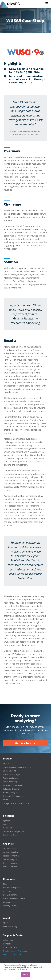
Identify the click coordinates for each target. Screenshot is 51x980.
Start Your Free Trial (26, 743)
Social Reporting (10, 782)
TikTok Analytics (10, 849)
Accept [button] (25, 975)
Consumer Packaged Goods (15, 831)
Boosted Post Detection (13, 785)
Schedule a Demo (11, 947)
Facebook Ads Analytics (13, 796)
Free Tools (8, 891)
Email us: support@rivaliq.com (16, 951)
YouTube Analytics (11, 867)
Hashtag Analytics (11, 792)
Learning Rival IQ (10, 906)
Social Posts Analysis (12, 774)
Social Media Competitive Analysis (17, 767)
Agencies (7, 821)
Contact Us (8, 944)
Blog (5, 884)
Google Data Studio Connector (16, 803)
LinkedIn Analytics (11, 863)
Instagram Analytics (11, 852)
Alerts (5, 800)
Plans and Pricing (10, 926)
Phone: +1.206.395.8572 (13, 955)
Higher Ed (7, 824)
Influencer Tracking (11, 789)
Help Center (8, 940)
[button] (47, 3)
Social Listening (10, 771)
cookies (13, 965)
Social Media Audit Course (14, 898)
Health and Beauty (11, 835)
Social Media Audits (11, 778)
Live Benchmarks (10, 895)
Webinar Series (9, 902)
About (6, 923)
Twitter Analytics (10, 859)
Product (6, 764)
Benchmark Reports (11, 888)
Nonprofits (8, 828)
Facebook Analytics (11, 856)
